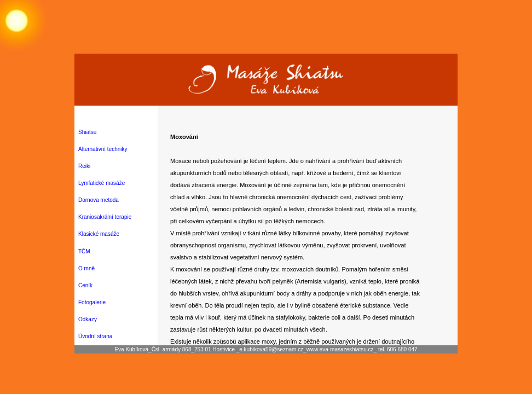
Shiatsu (87, 132)
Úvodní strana (95, 336)
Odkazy (88, 319)
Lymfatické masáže (102, 183)
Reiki (84, 166)
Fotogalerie (92, 302)
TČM (84, 251)
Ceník (85, 285)
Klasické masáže (99, 234)
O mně (86, 268)
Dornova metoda (99, 200)
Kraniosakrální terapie (105, 217)
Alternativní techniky (103, 149)
